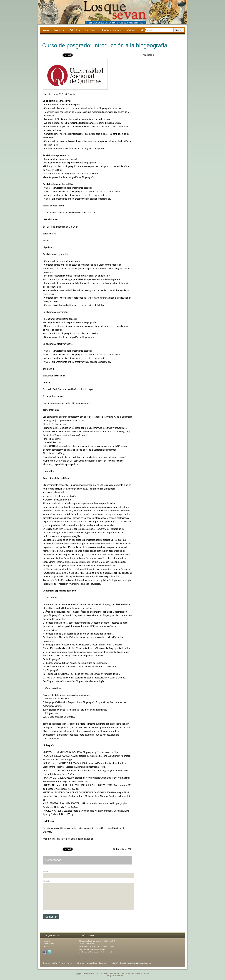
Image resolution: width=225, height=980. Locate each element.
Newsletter (47, 941)
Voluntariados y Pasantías (142, 963)
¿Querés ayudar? (111, 30)
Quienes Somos (48, 944)
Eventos (90, 30)
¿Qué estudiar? (113, 963)
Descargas (103, 963)
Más (143, 30)
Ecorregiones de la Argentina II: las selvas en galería (97, 946)
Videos (131, 30)
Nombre (46, 871)
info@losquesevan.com (115, 976)
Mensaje (46, 881)
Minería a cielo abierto (87, 944)
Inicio (46, 30)
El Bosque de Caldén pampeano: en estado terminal (97, 941)
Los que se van (89, 974)
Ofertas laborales (126, 963)
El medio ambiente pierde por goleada (92, 949)
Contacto (46, 946)
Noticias (59, 30)
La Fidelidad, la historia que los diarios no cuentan (96, 952)
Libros (95, 963)
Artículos (75, 30)
